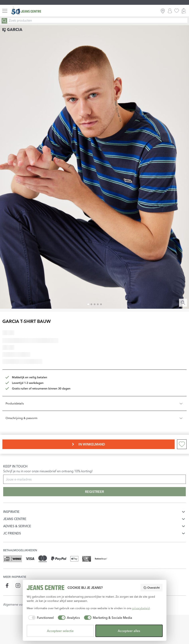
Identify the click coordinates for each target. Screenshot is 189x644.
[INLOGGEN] (170, 11)
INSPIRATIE (11, 512)
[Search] (4, 21)
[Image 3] (95, 304)
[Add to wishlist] (182, 444)
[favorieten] (177, 11)
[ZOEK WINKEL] (163, 11)
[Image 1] (88, 304)
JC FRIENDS (12, 533)
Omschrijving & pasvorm (94, 418)
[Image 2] (91, 304)
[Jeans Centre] (26, 11)
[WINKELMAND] (184, 11)
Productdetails (94, 403)
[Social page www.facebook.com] (7, 586)
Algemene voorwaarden (21, 604)
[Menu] (5, 11)
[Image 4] (98, 304)
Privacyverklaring (56, 604)
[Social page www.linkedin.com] (28, 586)
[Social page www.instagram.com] (18, 586)
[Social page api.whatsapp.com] (39, 586)
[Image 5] (101, 304)
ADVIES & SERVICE (17, 526)
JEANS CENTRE (15, 519)
